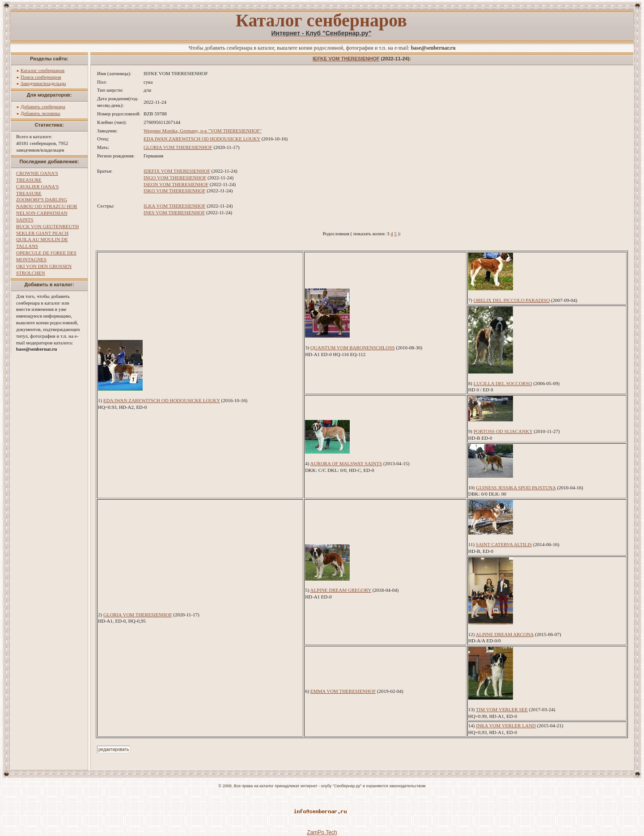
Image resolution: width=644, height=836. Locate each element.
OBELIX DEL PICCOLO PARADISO (512, 300)
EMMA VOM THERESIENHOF (343, 691)
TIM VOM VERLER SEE (502, 709)
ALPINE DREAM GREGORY (341, 590)
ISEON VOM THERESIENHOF (176, 184)
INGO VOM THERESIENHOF (175, 178)
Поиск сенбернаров (41, 77)
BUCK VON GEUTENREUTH (47, 226)
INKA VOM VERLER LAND (506, 726)
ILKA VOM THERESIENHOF (174, 206)
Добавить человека (40, 113)
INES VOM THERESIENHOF (174, 212)
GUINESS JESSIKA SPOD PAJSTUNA (516, 488)
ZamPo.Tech (322, 832)
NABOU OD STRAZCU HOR (47, 206)
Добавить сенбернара (43, 106)
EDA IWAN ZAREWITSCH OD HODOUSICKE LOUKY (202, 139)
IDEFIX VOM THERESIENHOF (177, 171)
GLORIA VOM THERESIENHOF (178, 147)
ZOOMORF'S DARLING (42, 199)
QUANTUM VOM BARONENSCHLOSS (353, 348)
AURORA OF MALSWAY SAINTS (346, 463)
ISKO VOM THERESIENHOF (174, 191)
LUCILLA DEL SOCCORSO (503, 383)
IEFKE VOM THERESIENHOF (346, 59)
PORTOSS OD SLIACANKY (503, 431)
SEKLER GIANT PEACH (42, 233)
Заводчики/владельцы (43, 83)
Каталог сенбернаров (43, 70)
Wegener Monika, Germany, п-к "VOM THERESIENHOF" (203, 131)
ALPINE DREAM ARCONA (505, 634)
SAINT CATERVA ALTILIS (504, 544)
